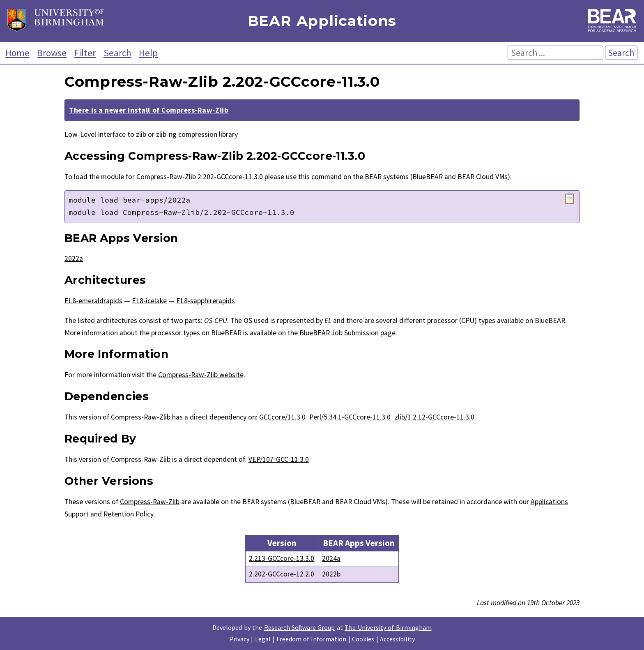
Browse (52, 53)
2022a (74, 258)
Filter (85, 53)
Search (117, 53)
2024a (331, 558)
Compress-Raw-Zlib (150, 502)
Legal (263, 639)
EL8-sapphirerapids (206, 301)
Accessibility (397, 639)
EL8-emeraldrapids (93, 301)
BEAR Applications (322, 21)
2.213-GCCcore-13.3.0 (282, 558)
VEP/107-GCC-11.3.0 (279, 459)
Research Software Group (300, 627)
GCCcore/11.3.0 (282, 417)
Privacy (239, 639)
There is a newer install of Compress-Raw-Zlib (149, 110)
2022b (331, 574)
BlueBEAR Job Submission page (347, 333)
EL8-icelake (149, 301)
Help (148, 53)
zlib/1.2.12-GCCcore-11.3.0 (435, 417)
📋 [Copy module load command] (569, 198)
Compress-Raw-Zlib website (201, 375)
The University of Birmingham (388, 627)
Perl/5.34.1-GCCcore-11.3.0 (350, 417)
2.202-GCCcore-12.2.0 (282, 574)
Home (17, 53)
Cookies (363, 639)
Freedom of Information (312, 639)
